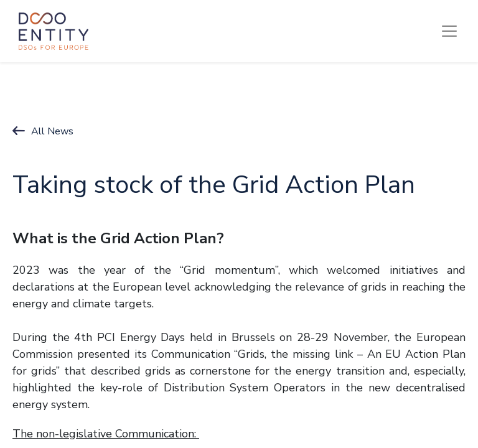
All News (52, 131)
